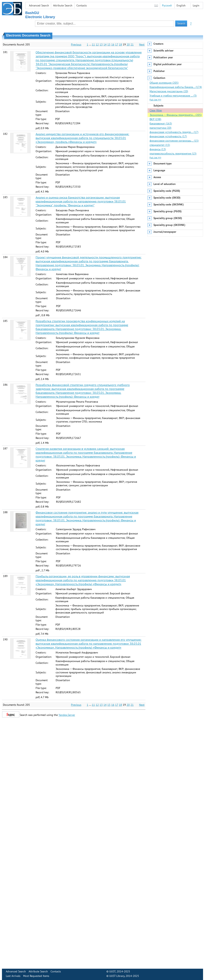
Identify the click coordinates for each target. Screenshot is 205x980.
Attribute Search (63, 5)
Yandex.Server (67, 715)
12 (97, 44)
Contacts (82, 5)
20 (128, 44)
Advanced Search (39, 5)
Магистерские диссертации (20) (169, 91)
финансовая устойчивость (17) (168, 136)
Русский (167, 5)
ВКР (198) (155, 119)
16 (113, 44)
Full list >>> (155, 100)
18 (120, 44)
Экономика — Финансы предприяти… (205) (176, 115)
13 (101, 44)
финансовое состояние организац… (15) (174, 141)
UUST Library (117, 976)
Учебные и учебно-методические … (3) (173, 96)
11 (93, 44)
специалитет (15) (160, 145)
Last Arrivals (13, 976)
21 (132, 44)
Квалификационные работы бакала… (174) (176, 87)
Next (142, 44)
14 (105, 44)
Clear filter (156, 110)
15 (109, 44)
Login (196, 5)
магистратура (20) (160, 128)
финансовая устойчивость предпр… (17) (174, 132)
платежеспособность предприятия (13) (173, 154)
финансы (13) (158, 149)
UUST (112, 971)
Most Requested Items (36, 976)
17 (117, 44)
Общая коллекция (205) (164, 83)
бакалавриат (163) (161, 123)
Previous (76, 44)
